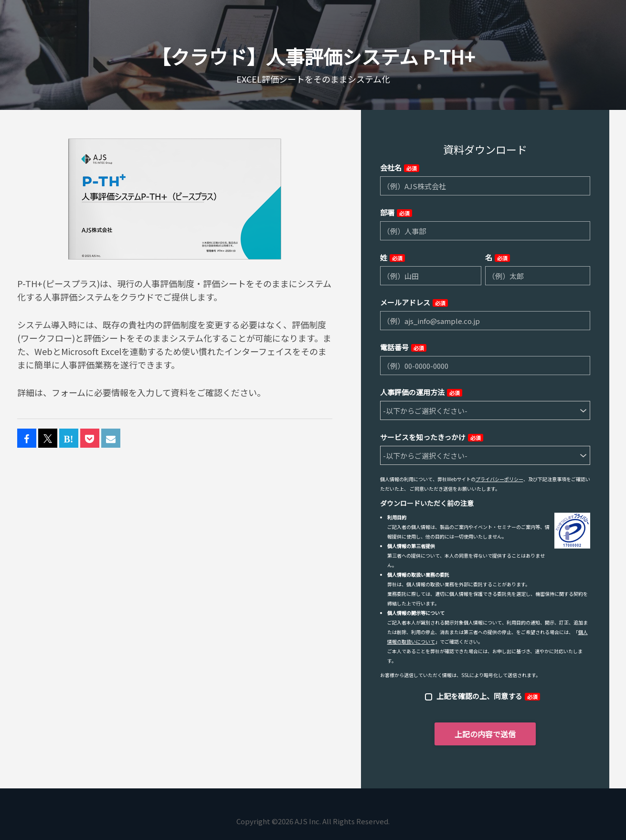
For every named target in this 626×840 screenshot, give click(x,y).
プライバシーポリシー (499, 479)
